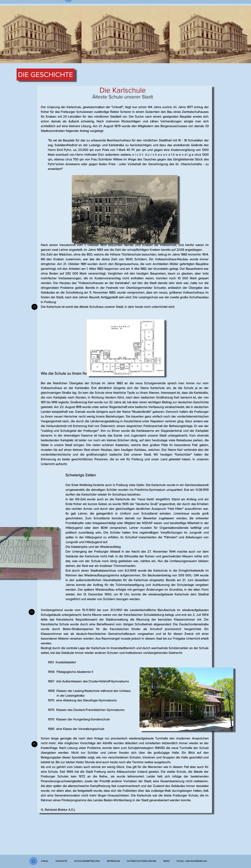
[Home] (33, 861)
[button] (166, 861)
